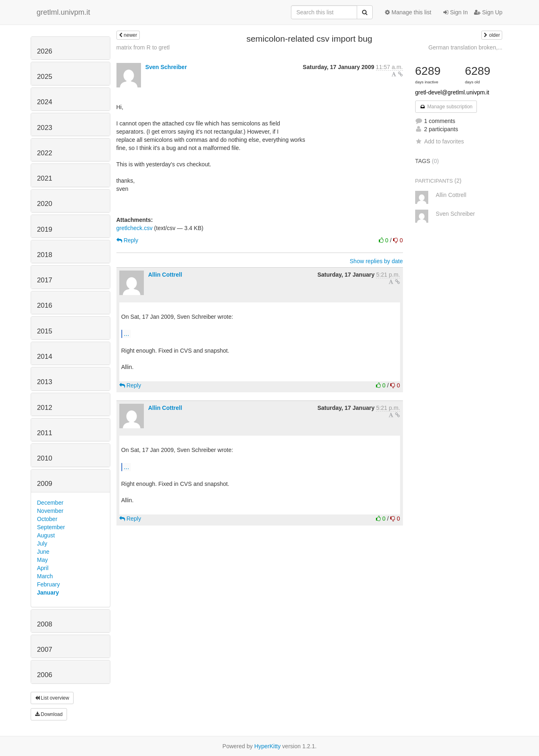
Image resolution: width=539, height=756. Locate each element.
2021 (45, 178)
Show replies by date (376, 261)
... (126, 333)
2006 (45, 675)
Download (49, 714)
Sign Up (488, 12)
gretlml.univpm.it (64, 12)
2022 (45, 153)
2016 (45, 305)
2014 (45, 357)
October (47, 519)
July (42, 544)
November (50, 511)
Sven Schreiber (166, 67)
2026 (45, 51)
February (49, 584)
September (51, 527)
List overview (52, 698)
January (48, 593)
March (45, 576)
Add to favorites (439, 141)
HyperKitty (267, 746)
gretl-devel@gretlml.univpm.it (452, 92)
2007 (45, 650)
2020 (45, 204)
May (42, 560)
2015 (45, 331)
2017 (45, 280)
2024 (45, 102)
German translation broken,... (465, 47)
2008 (45, 624)
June (43, 552)
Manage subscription (446, 107)
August (46, 535)
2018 (45, 255)
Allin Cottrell (165, 275)
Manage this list (408, 12)
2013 (45, 382)
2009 (45, 484)
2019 (45, 229)
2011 (45, 433)
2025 (45, 77)
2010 (45, 458)
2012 (45, 408)
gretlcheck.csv (135, 228)
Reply (127, 240)
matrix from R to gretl (143, 47)
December (50, 503)
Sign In (455, 12)
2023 (45, 128)
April (43, 568)
